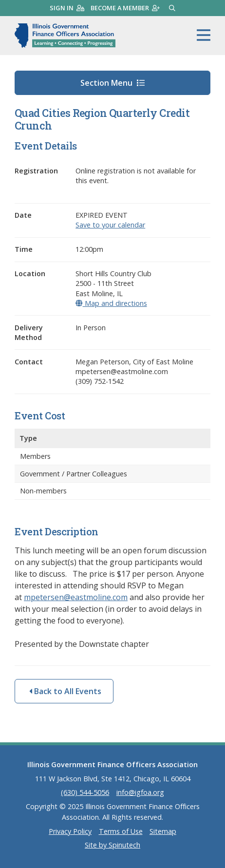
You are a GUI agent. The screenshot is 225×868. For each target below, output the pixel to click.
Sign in (67, 8)
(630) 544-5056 (85, 792)
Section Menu (112, 83)
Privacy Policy (70, 831)
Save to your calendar (110, 225)
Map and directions (111, 303)
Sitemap (163, 831)
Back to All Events (65, 691)
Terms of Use (121, 831)
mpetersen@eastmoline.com (76, 597)
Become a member (125, 8)
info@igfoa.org (140, 792)
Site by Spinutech (112, 845)
